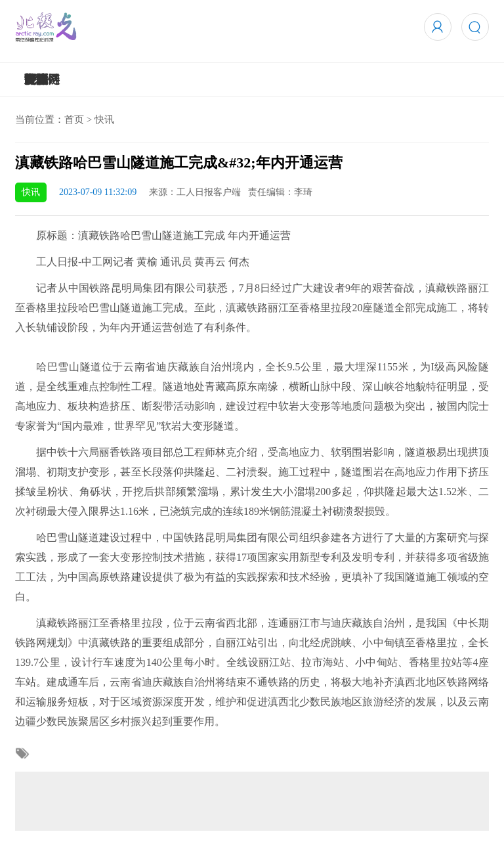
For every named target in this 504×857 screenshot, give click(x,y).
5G (32, 79)
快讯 (104, 120)
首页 (74, 120)
